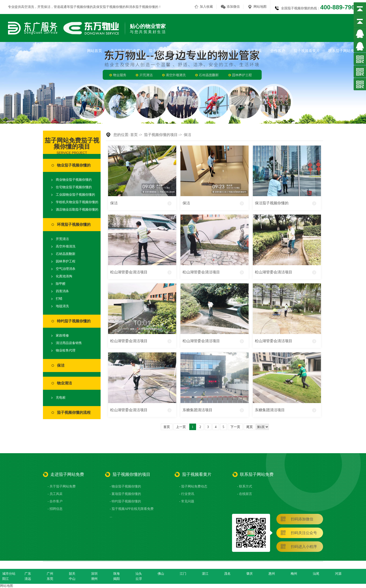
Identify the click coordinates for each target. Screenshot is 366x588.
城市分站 (9, 574)
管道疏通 (60, 7)
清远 (28, 579)
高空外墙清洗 (66, 246)
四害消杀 (62, 291)
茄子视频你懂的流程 (74, 412)
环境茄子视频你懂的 (74, 224)
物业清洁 (64, 383)
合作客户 (278, 51)
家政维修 (62, 336)
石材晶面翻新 (66, 254)
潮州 (94, 579)
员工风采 (254, 51)
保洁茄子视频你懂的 (272, 203)
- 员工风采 (55, 494)
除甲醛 (61, 284)
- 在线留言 (245, 494)
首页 (134, 135)
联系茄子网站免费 (343, 51)
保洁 (61, 365)
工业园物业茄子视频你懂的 (75, 195)
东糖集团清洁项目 (197, 410)
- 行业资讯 (187, 494)
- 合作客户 (55, 501)
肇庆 (250, 574)
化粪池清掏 (64, 276)
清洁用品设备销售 (69, 343)
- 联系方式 (245, 486)
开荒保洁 (44, 7)
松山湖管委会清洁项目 (129, 272)
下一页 (235, 427)
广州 (50, 574)
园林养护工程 (66, 261)
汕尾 (316, 574)
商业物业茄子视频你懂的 (74, 180)
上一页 (181, 427)
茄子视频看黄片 (307, 51)
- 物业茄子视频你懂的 (125, 486)
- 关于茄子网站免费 (62, 486)
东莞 (50, 579)
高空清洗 (28, 7)
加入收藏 (206, 7)
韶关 (72, 574)
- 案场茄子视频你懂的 (125, 494)
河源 (338, 574)
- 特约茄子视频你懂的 (125, 501)
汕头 (139, 574)
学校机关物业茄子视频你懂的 (77, 202)
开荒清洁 (62, 239)
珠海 (116, 574)
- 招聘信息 (55, 509)
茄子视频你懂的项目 (165, 51)
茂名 (227, 574)
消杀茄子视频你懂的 (144, 7)
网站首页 (95, 51)
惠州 (272, 574)
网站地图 (260, 7)
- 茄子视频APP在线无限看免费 (132, 509)
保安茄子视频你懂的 (111, 7)
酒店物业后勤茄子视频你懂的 (77, 210)
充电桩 (61, 398)
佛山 (161, 574)
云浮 (139, 579)
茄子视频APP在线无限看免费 (215, 51)
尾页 (250, 427)
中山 (72, 579)
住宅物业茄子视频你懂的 (74, 187)
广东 (28, 574)
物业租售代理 (66, 350)
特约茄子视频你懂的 (74, 321)
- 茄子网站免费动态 (193, 486)
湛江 (205, 574)
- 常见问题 (187, 501)
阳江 (6, 579)
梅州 (294, 574)
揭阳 (116, 579)
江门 (183, 574)
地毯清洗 (62, 306)
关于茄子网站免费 (125, 51)
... (111, 516)
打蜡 (59, 299)
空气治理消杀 (66, 269)
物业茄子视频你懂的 (74, 165)
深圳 (94, 574)
